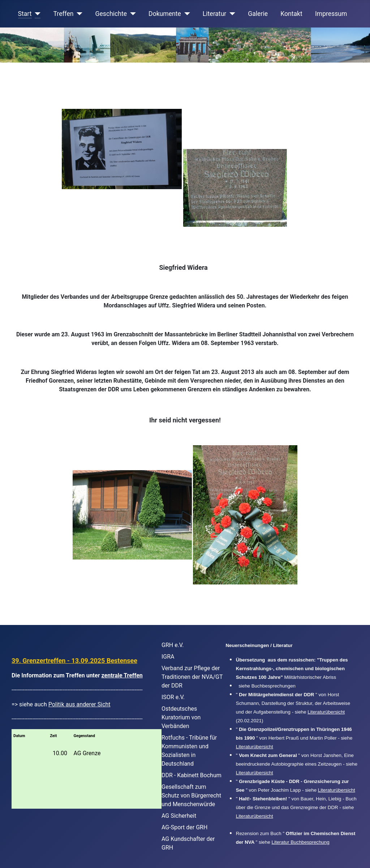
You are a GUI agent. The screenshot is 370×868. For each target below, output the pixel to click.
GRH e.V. (173, 645)
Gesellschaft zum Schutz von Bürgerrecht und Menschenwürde (191, 795)
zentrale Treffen (122, 675)
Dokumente (165, 14)
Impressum (331, 14)
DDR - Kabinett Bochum (192, 775)
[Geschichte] (131, 14)
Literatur (214, 14)
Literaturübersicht (326, 712)
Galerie (258, 14)
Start (25, 14)
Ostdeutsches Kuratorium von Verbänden (181, 717)
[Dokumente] (186, 14)
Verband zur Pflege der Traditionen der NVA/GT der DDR (192, 677)
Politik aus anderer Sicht (79, 704)
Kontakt (291, 14)
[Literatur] (231, 14)
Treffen (64, 14)
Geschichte (111, 14)
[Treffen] (78, 14)
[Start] (36, 14)
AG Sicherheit (179, 816)
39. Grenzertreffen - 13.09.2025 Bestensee (74, 661)
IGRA (168, 657)
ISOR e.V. (173, 697)
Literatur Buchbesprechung (301, 842)
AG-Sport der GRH (184, 827)
